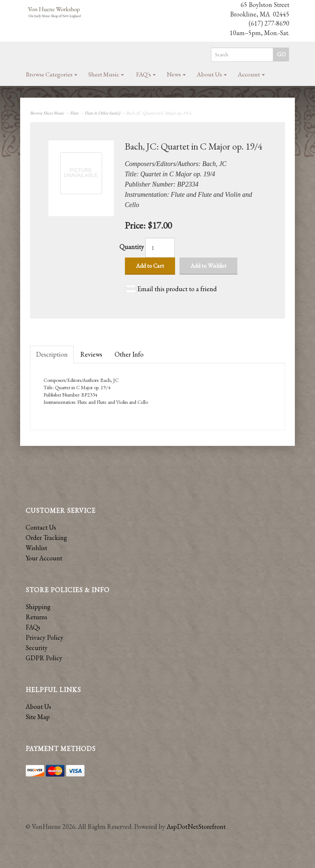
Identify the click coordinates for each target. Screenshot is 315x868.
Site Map (38, 717)
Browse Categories (52, 74)
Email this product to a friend (177, 289)
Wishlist (36, 548)
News (176, 74)
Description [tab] (52, 354)
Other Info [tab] (129, 354)
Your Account (44, 558)
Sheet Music (106, 74)
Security (37, 648)
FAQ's (146, 74)
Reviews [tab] (91, 354)
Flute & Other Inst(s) (102, 113)
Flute (74, 113)
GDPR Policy (44, 658)
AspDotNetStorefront (196, 826)
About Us (212, 74)
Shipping (38, 607)
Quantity (132, 247)
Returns (36, 617)
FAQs (33, 627)
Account (251, 74)
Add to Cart (150, 266)
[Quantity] (160, 248)
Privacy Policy (45, 637)
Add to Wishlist (208, 266)
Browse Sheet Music (47, 113)
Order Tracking (46, 538)
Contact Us (41, 527)
